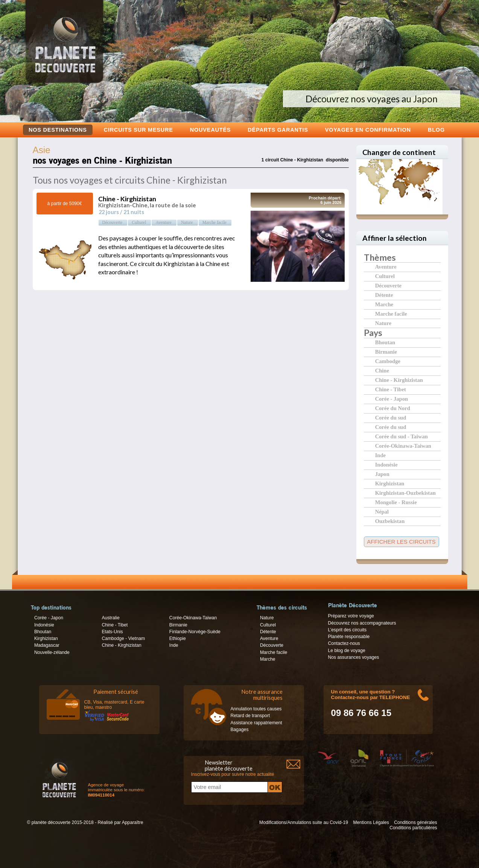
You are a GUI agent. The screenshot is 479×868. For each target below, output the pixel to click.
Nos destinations (58, 130)
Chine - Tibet (391, 389)
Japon (382, 474)
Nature (383, 323)
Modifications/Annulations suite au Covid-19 (304, 822)
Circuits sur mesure (138, 130)
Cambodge (388, 361)
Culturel (385, 276)
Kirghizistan (390, 483)
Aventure (386, 267)
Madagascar (47, 645)
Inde (380, 455)
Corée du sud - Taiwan (401, 436)
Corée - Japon (392, 399)
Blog (436, 130)
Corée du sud (391, 417)
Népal (382, 512)
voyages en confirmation (368, 130)
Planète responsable (349, 637)
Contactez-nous (344, 643)
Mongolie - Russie (396, 502)
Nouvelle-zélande (52, 652)
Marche (384, 304)
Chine (382, 370)
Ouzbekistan (390, 521)
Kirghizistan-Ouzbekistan (405, 493)
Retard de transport (250, 716)
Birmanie (386, 352)
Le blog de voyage (347, 651)
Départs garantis (278, 130)
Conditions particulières (413, 828)
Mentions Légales (371, 822)
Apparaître (133, 822)
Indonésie (386, 464)
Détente (384, 295)
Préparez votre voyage (351, 616)
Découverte (388, 285)
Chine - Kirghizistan (399, 380)
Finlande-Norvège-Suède (195, 632)
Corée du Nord (393, 408)
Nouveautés (211, 130)
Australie (110, 618)
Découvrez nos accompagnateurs (362, 623)
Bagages (240, 730)
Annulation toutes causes (256, 709)
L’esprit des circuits (347, 630)
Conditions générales (415, 822)
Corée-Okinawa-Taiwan (403, 446)
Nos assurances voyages (354, 657)
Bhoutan (385, 342)
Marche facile (391, 314)
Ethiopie (178, 638)
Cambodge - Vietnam (123, 638)
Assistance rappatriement (256, 723)
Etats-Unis (112, 632)
